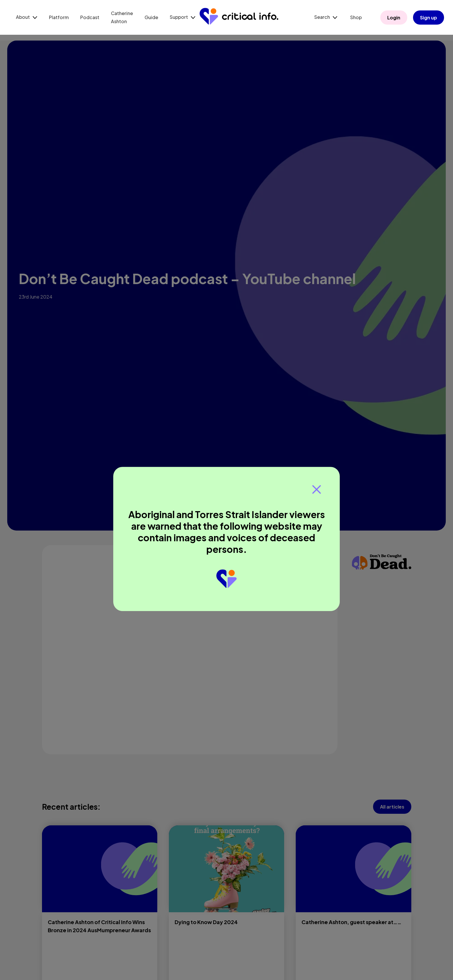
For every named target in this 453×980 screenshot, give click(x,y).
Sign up (429, 18)
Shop (356, 17)
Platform (59, 17)
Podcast (90, 17)
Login (394, 18)
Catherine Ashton (122, 17)
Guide (151, 17)
